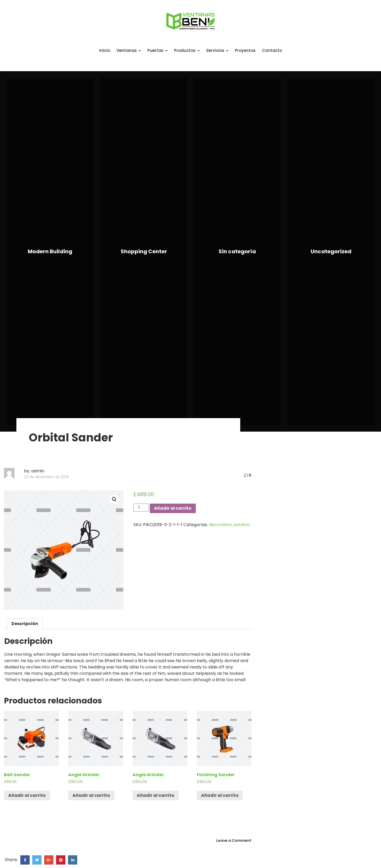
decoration (220, 525)
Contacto (272, 50)
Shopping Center (144, 251)
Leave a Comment (234, 840)
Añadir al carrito (173, 508)
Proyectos (245, 50)
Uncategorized (331, 251)
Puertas (158, 50)
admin (38, 471)
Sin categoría (237, 251)
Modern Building (50, 251)
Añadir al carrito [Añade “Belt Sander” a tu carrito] (27, 795)
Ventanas (129, 50)
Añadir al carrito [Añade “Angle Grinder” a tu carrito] (91, 795)
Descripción (25, 624)
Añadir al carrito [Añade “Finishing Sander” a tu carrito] (220, 795)
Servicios (217, 50)
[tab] (25, 624)
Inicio (105, 50)
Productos (187, 50)
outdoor (242, 525)
